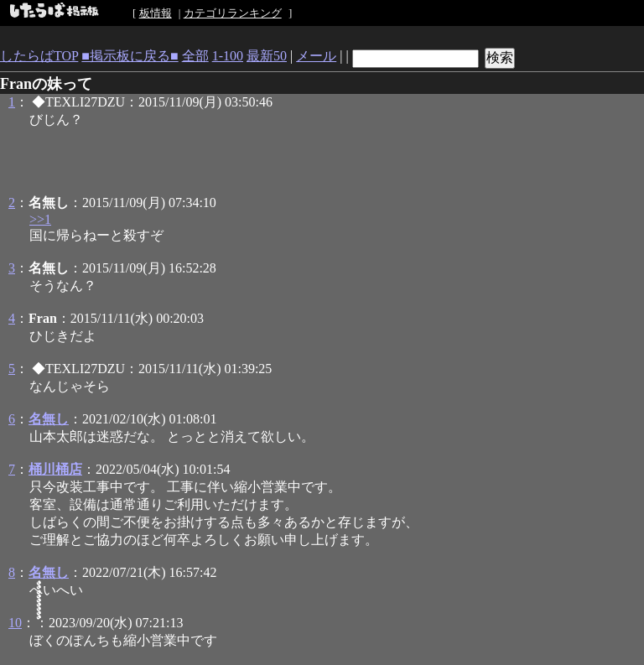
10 (15, 623)
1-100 (228, 56)
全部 (195, 56)
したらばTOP (39, 56)
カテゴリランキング (233, 13)
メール (316, 56)
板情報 (156, 13)
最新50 (267, 56)
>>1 (40, 219)
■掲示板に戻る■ (130, 56)
